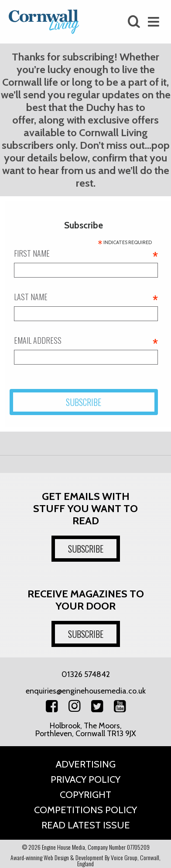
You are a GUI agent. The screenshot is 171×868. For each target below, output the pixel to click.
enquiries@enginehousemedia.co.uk (86, 691)
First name (86, 253)
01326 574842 (86, 674)
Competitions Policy (85, 810)
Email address (86, 340)
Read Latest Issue (86, 825)
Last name (86, 297)
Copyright (85, 795)
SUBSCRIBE (86, 549)
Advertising (86, 764)
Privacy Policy (85, 779)
